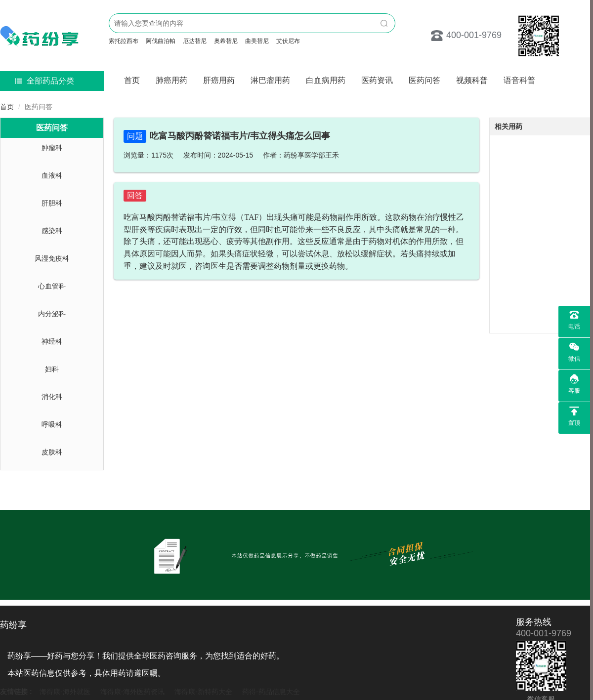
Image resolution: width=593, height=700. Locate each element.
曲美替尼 (257, 41)
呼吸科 (52, 424)
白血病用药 (326, 80)
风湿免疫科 (52, 258)
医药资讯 (377, 80)
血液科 (52, 175)
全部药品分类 (44, 81)
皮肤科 (52, 452)
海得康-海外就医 (65, 692)
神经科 (52, 341)
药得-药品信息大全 (271, 692)
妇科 (52, 369)
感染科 (52, 231)
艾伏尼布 (288, 41)
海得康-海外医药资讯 (133, 692)
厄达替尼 (195, 41)
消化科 (52, 397)
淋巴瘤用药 (270, 80)
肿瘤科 (52, 148)
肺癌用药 (171, 80)
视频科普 (472, 80)
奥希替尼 (226, 41)
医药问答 (424, 80)
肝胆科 (52, 203)
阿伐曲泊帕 (161, 41)
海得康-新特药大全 (203, 692)
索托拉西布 (124, 41)
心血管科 (52, 286)
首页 (132, 80)
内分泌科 (52, 314)
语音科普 (519, 80)
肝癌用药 (219, 80)
